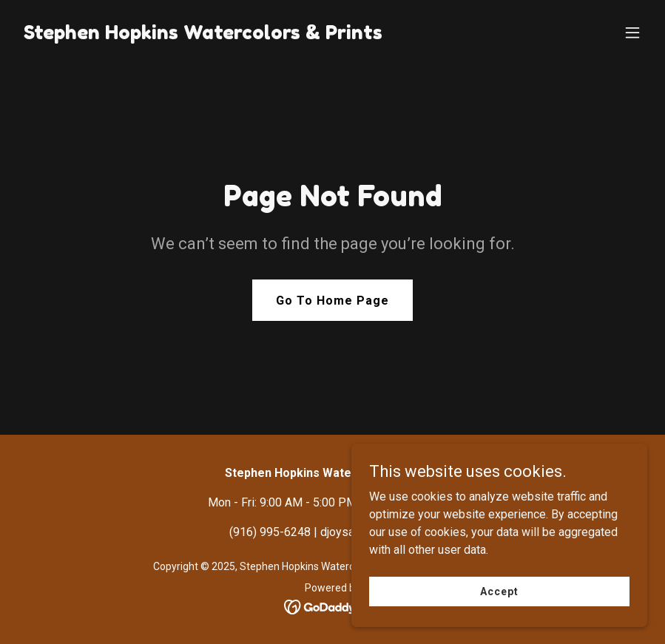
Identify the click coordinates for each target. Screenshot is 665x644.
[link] (203, 35)
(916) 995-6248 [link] (270, 532)
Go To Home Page (332, 301)
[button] (632, 33)
